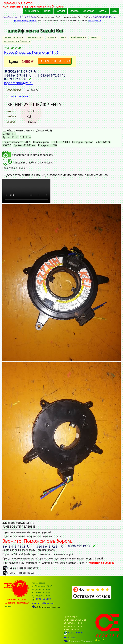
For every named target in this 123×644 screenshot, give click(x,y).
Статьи (103, 11)
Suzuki (51, 37)
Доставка (89, 11)
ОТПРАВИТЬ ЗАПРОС (55, 61)
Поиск (48, 11)
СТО (114, 11)
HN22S (94, 37)
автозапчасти (34, 37)
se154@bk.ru (95, 20)
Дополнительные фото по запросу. (28, 155)
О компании (32, 11)
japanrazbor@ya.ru (18, 83)
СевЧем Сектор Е (13, 37)
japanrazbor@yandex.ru (25, 20)
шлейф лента (77, 37)
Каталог (61, 11)
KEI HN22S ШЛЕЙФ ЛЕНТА (17, 41)
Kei (62, 37)
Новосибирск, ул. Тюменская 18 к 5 (31, 52)
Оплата (74, 11)
